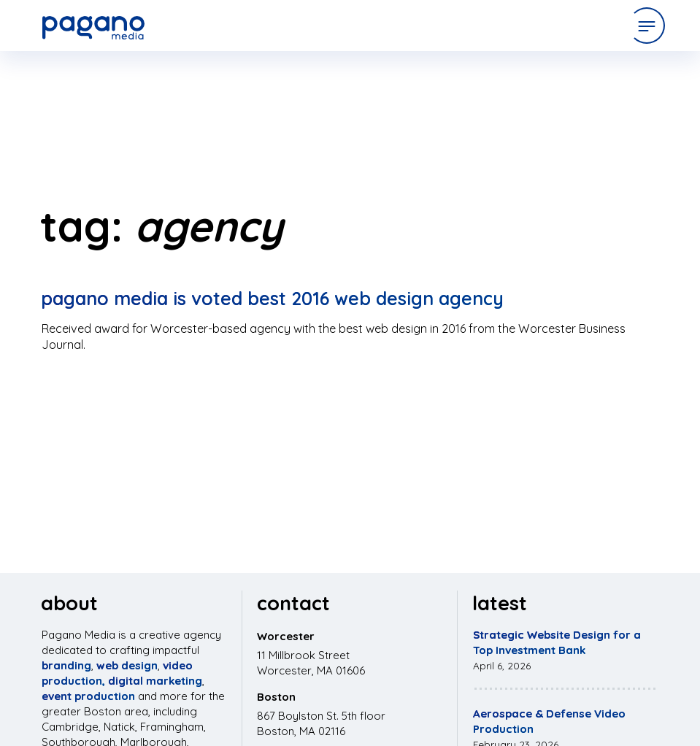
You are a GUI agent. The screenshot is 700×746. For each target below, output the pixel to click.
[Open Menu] (647, 26)
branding (66, 665)
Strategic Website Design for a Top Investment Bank (557, 642)
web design (127, 665)
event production (88, 696)
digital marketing (155, 681)
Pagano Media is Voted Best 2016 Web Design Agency (272, 298)
